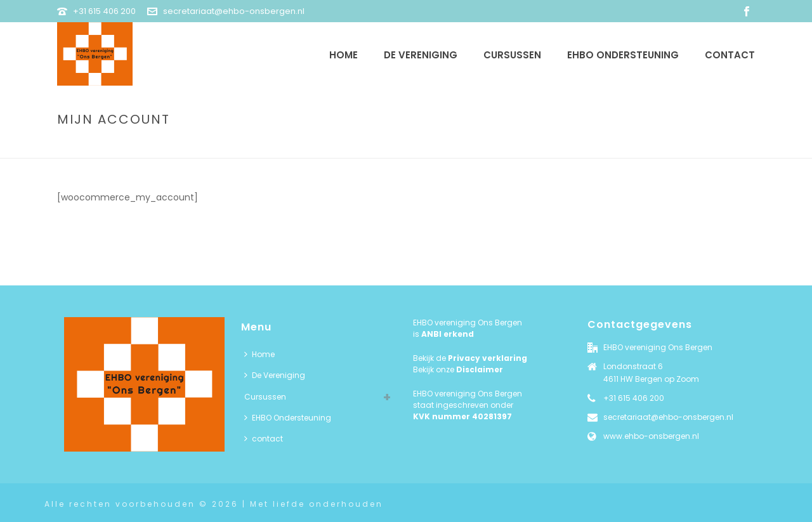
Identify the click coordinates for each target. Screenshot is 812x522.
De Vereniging (421, 55)
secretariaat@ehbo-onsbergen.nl (234, 11)
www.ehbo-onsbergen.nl (651, 436)
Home (344, 55)
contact (730, 55)
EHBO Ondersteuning (623, 55)
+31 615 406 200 (104, 11)
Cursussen (512, 55)
